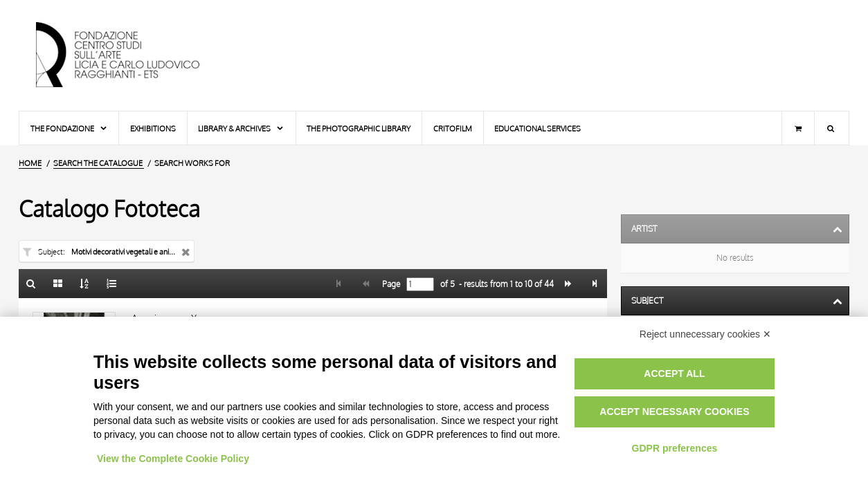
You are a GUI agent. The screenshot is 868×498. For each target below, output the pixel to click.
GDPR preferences (675, 448)
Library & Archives (241, 128)
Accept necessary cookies (674, 412)
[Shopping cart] (798, 128)
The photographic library (359, 128)
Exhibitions (153, 128)
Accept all (674, 373)
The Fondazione (69, 128)
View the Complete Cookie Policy (173, 459)
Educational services (537, 128)
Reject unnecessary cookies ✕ (705, 334)
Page (390, 284)
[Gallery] (58, 284)
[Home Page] (129, 55)
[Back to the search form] (31, 284)
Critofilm (453, 128)
